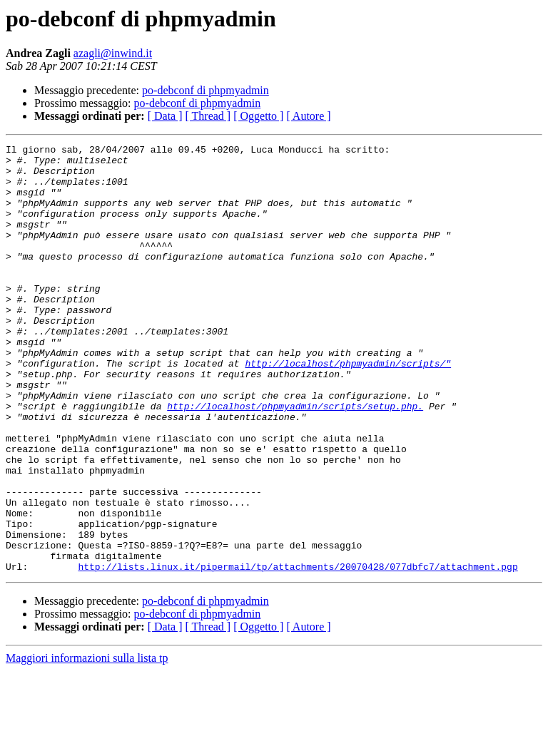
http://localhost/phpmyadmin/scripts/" (348, 408)
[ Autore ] (308, 116)
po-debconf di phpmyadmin (205, 90)
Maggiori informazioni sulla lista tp (87, 744)
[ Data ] (165, 116)
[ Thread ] (208, 116)
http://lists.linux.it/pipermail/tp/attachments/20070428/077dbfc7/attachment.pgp (298, 652)
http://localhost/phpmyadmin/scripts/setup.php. (295, 459)
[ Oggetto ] (258, 116)
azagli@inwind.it (113, 53)
